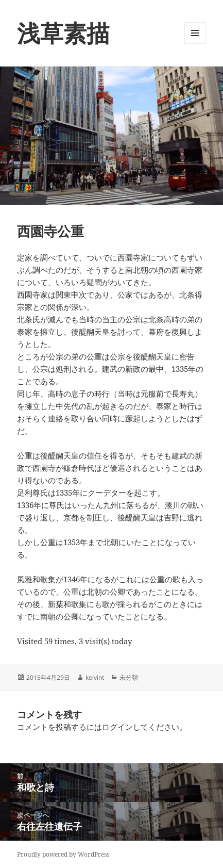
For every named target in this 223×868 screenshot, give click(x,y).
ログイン (117, 727)
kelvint (95, 677)
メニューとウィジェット (195, 44)
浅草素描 (63, 33)
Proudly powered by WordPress (63, 854)
